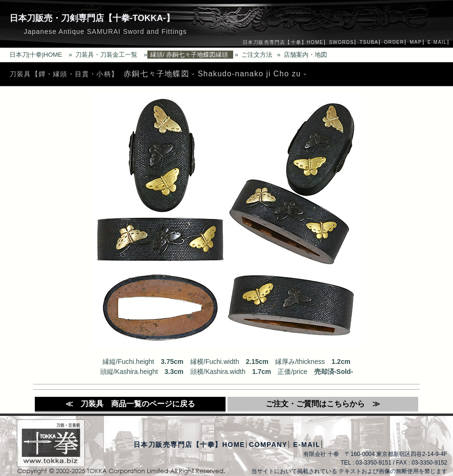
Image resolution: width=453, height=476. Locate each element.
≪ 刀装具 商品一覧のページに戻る (130, 404)
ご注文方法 (257, 55)
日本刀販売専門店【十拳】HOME (283, 42)
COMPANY (268, 445)
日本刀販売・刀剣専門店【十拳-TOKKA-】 (92, 18)
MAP (416, 42)
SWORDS (341, 42)
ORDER (394, 42)
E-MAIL (437, 42)
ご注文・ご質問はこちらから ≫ (323, 404)
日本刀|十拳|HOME (36, 55)
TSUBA (369, 42)
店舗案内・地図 (305, 55)
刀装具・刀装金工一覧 (106, 55)
